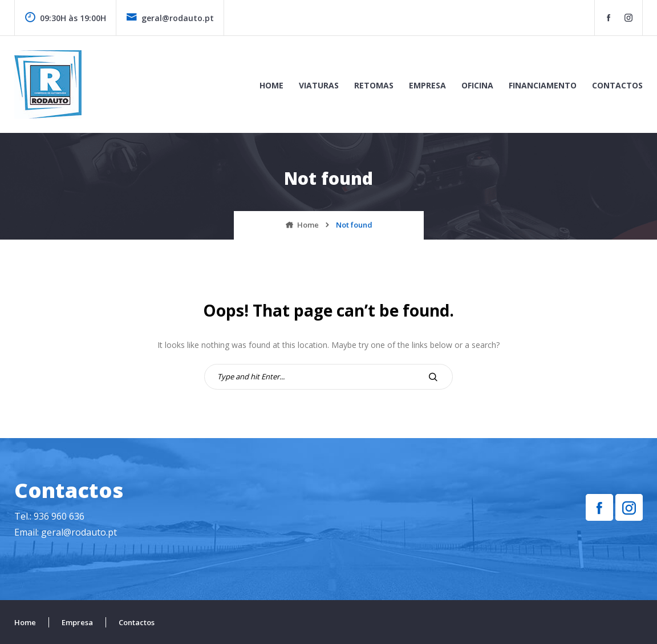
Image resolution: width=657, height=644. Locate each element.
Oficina (477, 85)
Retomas (374, 85)
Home (271, 85)
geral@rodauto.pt (170, 18)
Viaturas (319, 85)
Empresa (427, 85)
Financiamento (543, 85)
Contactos (617, 85)
